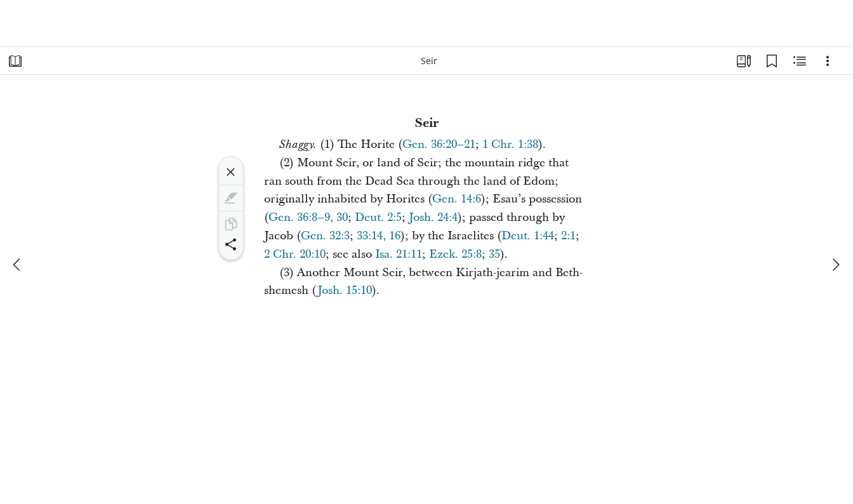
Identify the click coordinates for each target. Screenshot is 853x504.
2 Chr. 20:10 (295, 254)
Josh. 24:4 (433, 217)
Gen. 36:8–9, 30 (308, 217)
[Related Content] (800, 61)
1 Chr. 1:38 (510, 144)
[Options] (828, 61)
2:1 (568, 236)
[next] (835, 265)
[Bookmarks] (772, 61)
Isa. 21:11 (399, 254)
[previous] (18, 265)
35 (494, 254)
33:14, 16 (379, 236)
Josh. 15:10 (345, 290)
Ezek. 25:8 (455, 254)
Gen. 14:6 (457, 199)
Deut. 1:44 (528, 236)
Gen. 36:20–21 (439, 144)
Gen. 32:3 (325, 236)
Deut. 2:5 (378, 217)
